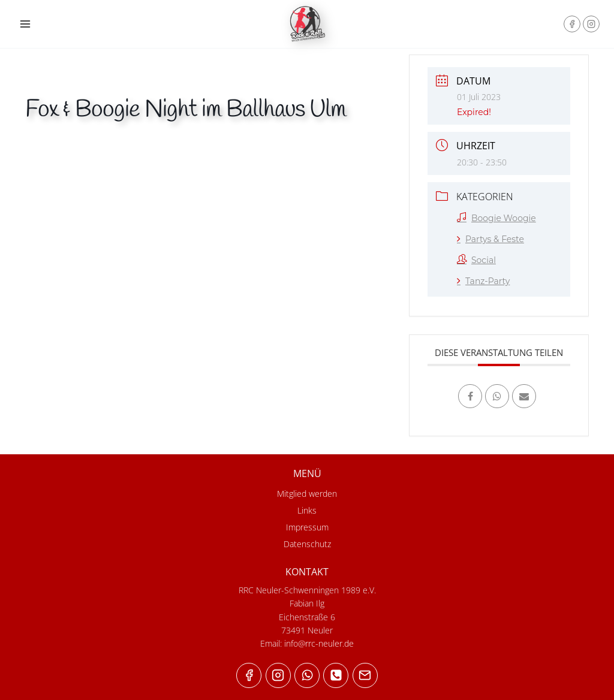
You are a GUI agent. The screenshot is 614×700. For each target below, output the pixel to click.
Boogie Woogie (496, 218)
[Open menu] (25, 24)
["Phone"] (336, 675)
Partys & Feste (490, 239)
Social (476, 260)
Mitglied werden (307, 494)
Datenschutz (307, 544)
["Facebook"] (572, 24)
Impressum (307, 527)
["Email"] (365, 675)
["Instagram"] (591, 24)
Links (307, 510)
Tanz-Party (483, 281)
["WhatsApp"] (307, 675)
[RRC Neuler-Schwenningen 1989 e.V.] (307, 24)
